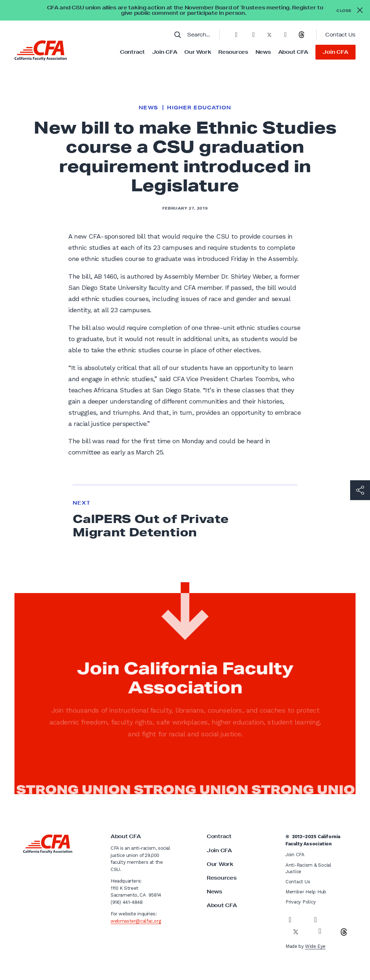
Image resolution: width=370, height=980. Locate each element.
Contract (132, 52)
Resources (233, 52)
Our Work (198, 52)
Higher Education (199, 108)
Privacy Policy (300, 902)
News (263, 52)
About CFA (293, 52)
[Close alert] (350, 10)
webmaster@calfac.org (136, 921)
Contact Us (340, 34)
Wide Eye (315, 946)
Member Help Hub (306, 892)
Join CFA (165, 52)
